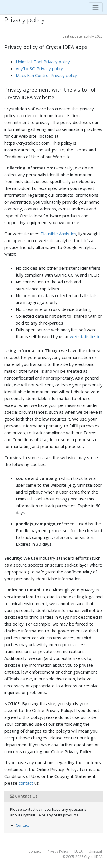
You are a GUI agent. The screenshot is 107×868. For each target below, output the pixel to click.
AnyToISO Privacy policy (39, 68)
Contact (22, 825)
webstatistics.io (85, 336)
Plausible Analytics (58, 234)
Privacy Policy (58, 851)
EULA (79, 851)
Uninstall (96, 851)
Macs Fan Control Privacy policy (46, 75)
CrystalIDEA (93, 857)
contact (26, 783)
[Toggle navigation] (96, 7)
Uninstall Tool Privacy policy (43, 62)
